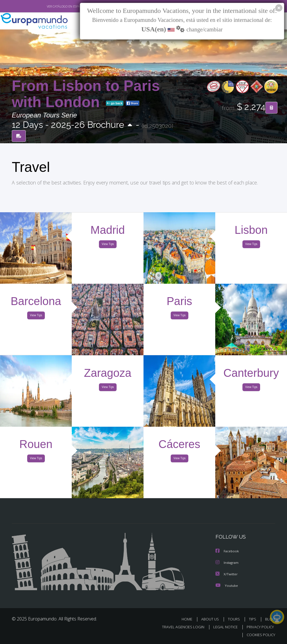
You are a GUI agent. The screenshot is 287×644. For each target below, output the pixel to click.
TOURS (235, 619)
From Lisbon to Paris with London (86, 94)
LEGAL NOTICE (223, 627)
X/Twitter (227, 574)
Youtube (227, 585)
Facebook (228, 551)
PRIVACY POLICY (259, 627)
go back (115, 103)
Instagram (228, 563)
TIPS (253, 619)
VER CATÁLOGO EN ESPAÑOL (53, 6)
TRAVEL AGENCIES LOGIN (179, 627)
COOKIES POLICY (260, 635)
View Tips (108, 245)
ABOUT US (212, 619)
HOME (189, 619)
